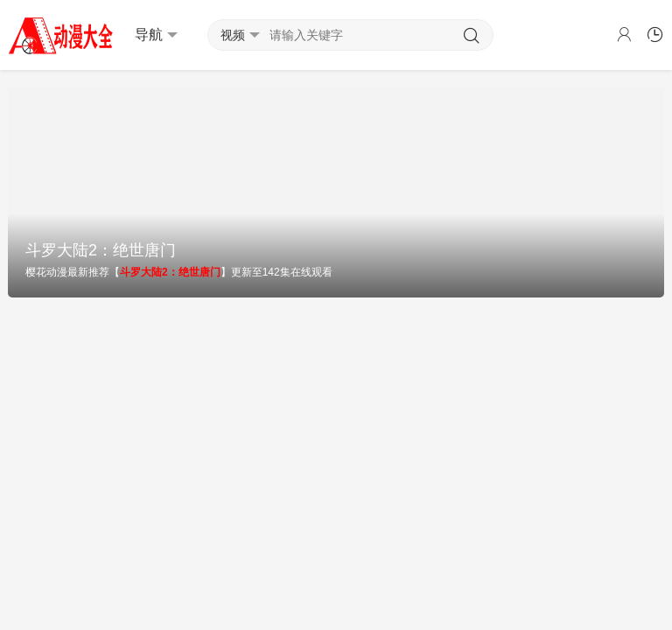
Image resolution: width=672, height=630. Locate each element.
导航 (156, 35)
